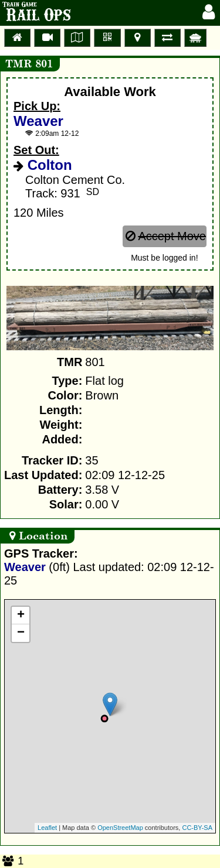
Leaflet (47, 828)
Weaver (38, 121)
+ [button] (21, 616)
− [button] (21, 633)
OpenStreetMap (120, 828)
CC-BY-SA (197, 828)
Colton (48, 165)
